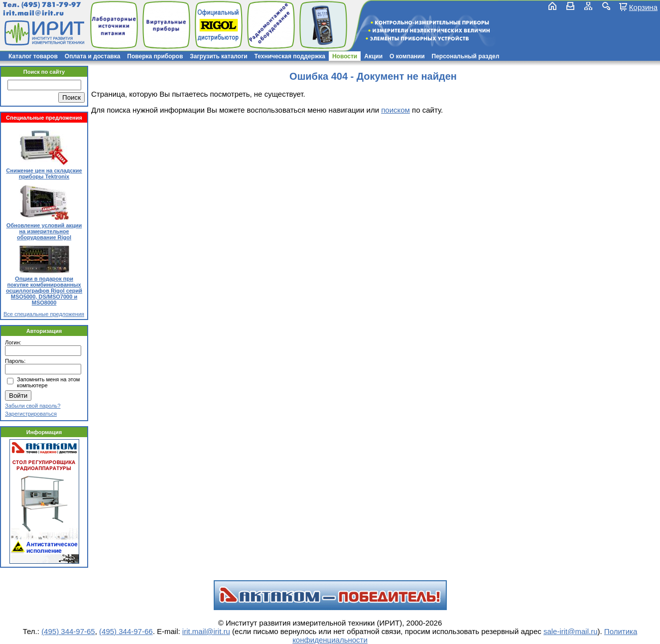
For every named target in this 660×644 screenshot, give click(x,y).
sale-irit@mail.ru (571, 631)
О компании (407, 56)
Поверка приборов (155, 56)
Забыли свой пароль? (33, 406)
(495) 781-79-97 (51, 5)
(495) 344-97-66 (126, 631)
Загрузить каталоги (218, 56)
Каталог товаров (33, 56)
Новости (345, 56)
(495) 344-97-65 (68, 631)
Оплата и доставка (93, 56)
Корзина (643, 7)
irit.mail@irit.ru (34, 13)
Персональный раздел (466, 56)
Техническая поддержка (290, 56)
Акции (373, 56)
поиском (396, 110)
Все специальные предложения (44, 314)
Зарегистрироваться (31, 414)
